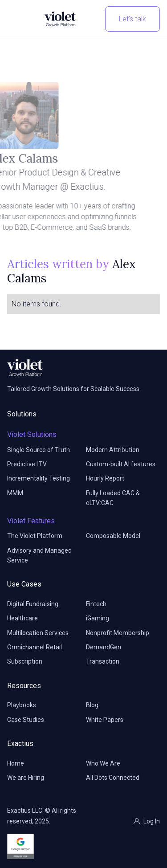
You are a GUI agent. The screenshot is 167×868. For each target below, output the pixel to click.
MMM (15, 493)
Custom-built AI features (121, 464)
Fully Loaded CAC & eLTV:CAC (113, 498)
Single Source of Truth (39, 450)
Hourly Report (105, 478)
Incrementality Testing (39, 478)
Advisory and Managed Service (39, 555)
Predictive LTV (27, 464)
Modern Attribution (113, 450)
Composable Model (113, 536)
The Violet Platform (35, 536)
